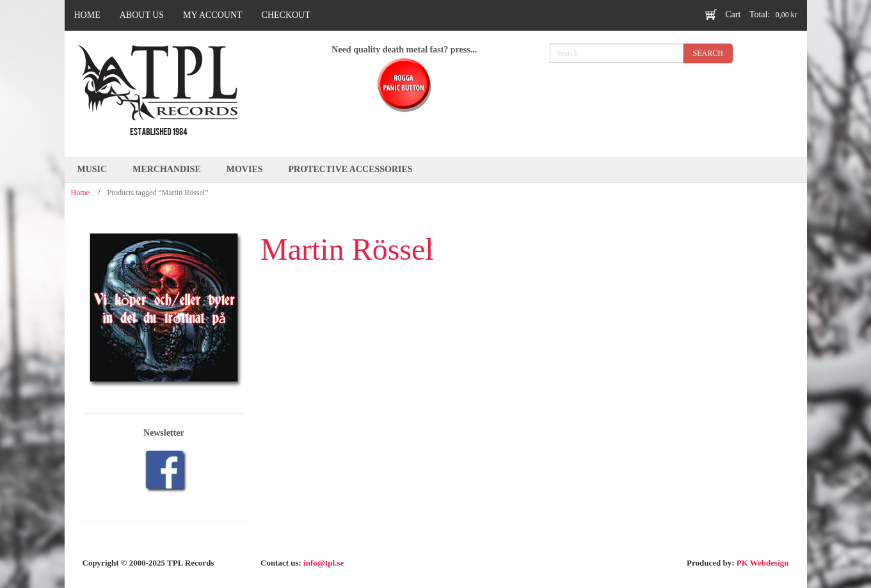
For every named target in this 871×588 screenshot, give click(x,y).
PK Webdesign (763, 563)
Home (80, 193)
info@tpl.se (324, 563)
